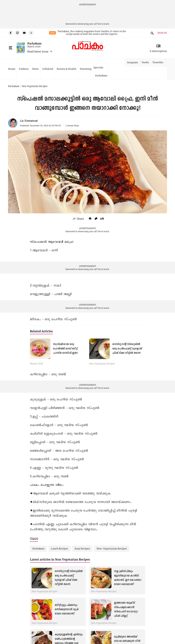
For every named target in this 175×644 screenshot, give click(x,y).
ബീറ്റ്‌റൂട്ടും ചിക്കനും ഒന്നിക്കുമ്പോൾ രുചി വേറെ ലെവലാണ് (66, 609)
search (152, 33)
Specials (98, 67)
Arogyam (132, 62)
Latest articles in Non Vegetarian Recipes (60, 559)
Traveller (158, 62)
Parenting (86, 69)
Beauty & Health (66, 69)
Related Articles (41, 331)
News (35, 69)
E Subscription (158, 51)
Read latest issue (38, 51)
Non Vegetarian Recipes (35, 86)
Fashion (24, 69)
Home (12, 69)
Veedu (145, 62)
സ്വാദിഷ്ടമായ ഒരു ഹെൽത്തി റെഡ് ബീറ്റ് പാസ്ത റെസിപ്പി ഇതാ (65, 349)
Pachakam (34, 43)
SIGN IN (162, 33)
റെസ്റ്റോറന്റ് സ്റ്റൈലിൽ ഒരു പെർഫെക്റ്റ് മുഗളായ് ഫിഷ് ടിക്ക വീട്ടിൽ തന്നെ (127, 349)
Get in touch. (104, 24)
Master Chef (36, 364)
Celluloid (48, 69)
